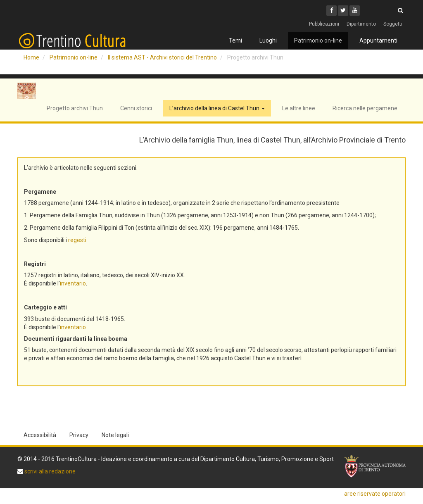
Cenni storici (136, 108)
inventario (73, 283)
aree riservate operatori (375, 494)
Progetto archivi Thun (75, 108)
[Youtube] (355, 11)
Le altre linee (299, 108)
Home (31, 57)
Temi (235, 40)
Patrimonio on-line (318, 40)
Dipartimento (361, 24)
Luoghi (268, 40)
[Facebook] (332, 11)
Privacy (79, 435)
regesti (77, 240)
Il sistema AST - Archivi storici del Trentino (162, 57)
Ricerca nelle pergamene (365, 108)
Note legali (115, 435)
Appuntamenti (378, 40)
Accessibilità (40, 435)
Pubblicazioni (324, 24)
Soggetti (393, 24)
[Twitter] (343, 11)
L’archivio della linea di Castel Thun (217, 108)
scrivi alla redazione (49, 471)
